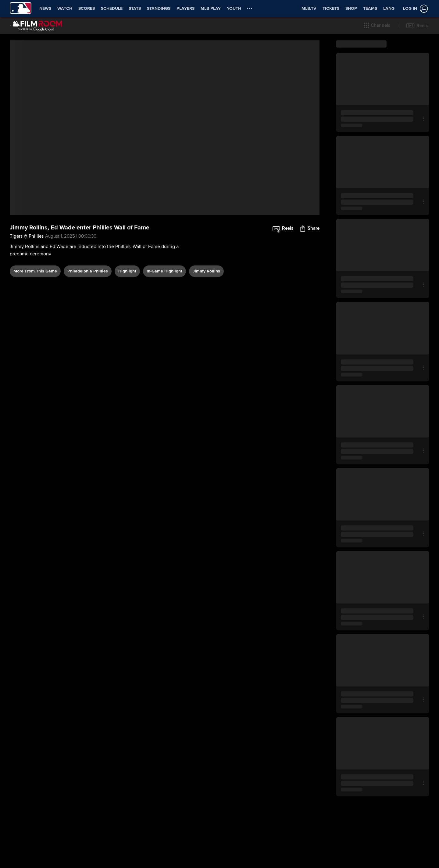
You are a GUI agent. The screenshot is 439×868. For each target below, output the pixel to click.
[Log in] (414, 9)
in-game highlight (164, 271)
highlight (127, 271)
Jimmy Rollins (206, 271)
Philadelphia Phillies (88, 271)
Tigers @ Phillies (27, 236)
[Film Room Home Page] (36, 26)
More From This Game (35, 271)
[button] (377, 26)
